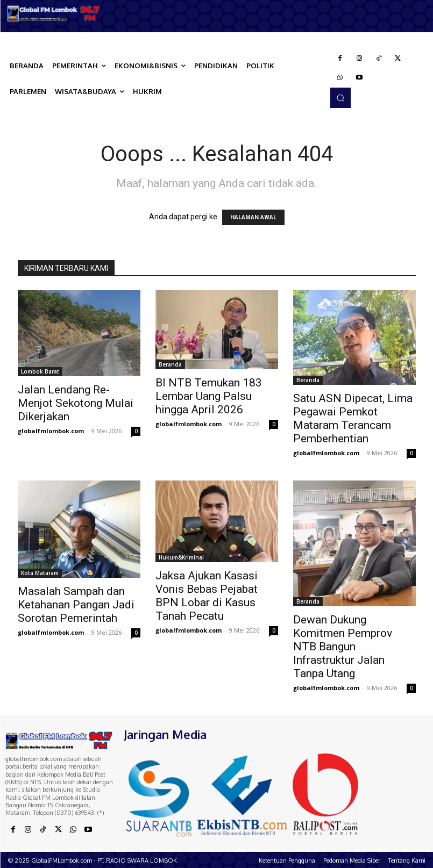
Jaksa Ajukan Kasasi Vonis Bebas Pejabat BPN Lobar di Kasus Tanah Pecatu (207, 596)
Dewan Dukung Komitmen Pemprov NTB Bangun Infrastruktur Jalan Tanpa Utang (343, 647)
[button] (340, 98)
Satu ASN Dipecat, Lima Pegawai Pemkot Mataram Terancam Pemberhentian (353, 418)
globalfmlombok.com (51, 431)
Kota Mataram (40, 573)
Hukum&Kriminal (181, 557)
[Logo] (54, 13)
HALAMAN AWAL (253, 217)
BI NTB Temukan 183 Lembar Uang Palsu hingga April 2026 (209, 396)
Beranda (170, 364)
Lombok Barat (40, 371)
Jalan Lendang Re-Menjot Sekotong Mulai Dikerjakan (76, 403)
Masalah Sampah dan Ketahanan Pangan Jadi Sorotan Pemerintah (76, 605)
